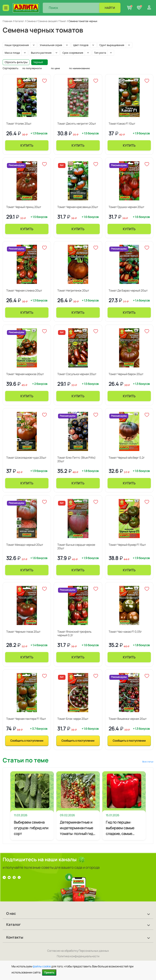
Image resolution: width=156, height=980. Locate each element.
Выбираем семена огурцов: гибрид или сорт (31, 828)
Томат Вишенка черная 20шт (128, 719)
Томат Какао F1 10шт (122, 124)
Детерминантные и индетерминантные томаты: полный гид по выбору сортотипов (76, 828)
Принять (49, 972)
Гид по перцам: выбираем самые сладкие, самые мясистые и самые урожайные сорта (121, 828)
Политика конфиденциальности (78, 956)
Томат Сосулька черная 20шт (77, 374)
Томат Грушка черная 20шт (126, 207)
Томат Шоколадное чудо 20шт (26, 458)
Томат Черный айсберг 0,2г (127, 458)
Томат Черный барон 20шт (126, 374)
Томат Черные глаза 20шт (23, 632)
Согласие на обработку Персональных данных (78, 951)
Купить (27, 145)
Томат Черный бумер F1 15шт (127, 545)
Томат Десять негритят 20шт (77, 124)
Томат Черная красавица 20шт (78, 207)
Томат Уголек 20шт (19, 124)
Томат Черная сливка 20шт (24, 290)
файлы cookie (42, 966)
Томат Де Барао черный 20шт (128, 290)
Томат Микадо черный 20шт (25, 545)
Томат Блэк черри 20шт (73, 719)
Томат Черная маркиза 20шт (25, 374)
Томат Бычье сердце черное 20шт (76, 546)
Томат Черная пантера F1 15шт (26, 719)
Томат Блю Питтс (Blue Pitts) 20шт (76, 459)
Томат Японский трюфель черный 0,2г (74, 633)
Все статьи (148, 762)
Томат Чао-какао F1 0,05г (125, 632)
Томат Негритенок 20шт (73, 290)
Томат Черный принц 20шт (24, 207)
